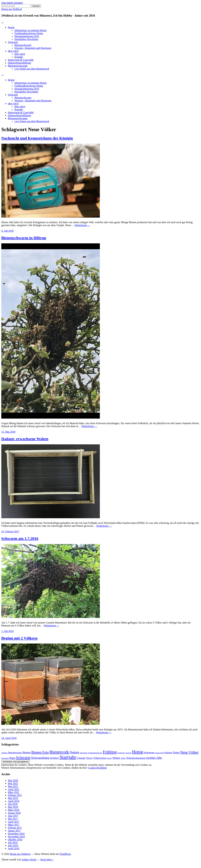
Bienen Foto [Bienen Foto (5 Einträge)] (40, 752)
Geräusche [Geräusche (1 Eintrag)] (121, 753)
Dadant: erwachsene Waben (25, 439)
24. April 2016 (9, 738)
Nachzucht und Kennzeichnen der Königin (37, 138)
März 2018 (14, 810)
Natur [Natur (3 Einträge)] (176, 752)
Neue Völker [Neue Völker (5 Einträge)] (189, 752)
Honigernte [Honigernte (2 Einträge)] (149, 753)
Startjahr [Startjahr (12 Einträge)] (68, 757)
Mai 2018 (13, 807)
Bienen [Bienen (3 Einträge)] (27, 752)
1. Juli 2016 (7, 631)
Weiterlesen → (82, 225)
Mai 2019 (13, 798)
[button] (51, 181)
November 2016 (16, 837)
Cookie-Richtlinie (97, 768)
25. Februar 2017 (10, 531)
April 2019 (14, 801)
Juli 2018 (13, 804)
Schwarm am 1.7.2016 (20, 538)
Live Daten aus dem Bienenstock (32, 69)
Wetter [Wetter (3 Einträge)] (116, 758)
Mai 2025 (13, 783)
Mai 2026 (13, 780)
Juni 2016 (13, 845)
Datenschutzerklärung (19, 63)
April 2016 (14, 848)
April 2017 (14, 822)
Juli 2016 (13, 842)
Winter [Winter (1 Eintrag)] (123, 758)
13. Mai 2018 (8, 432)
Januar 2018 (14, 813)
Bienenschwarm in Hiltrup (24, 238)
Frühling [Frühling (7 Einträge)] (110, 752)
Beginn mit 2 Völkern (19, 638)
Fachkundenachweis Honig (29, 33)
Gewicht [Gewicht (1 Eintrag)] (128, 753)
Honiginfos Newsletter (26, 39)
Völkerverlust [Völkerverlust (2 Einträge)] (100, 758)
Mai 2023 (13, 786)
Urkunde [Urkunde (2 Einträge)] (81, 758)
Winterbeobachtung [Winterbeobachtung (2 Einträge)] (136, 758)
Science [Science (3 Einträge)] (54, 758)
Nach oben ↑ (47, 860)
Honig (11, 27)
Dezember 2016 (16, 834)
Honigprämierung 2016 (27, 36)
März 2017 (14, 825)
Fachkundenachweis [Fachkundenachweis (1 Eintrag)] (95, 753)
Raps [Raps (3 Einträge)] (12, 758)
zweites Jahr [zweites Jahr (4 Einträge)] (154, 758)
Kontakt (19, 57)
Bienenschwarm (23, 45)
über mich (13, 51)
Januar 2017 (14, 831)
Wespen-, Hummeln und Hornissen (33, 48)
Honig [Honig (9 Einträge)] (138, 752)
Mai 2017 (13, 819)
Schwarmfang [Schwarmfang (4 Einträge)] (40, 758)
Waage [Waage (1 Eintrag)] (109, 758)
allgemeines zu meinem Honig (30, 30)
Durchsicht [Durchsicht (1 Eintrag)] (84, 753)
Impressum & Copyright (21, 60)
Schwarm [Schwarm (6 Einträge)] (23, 757)
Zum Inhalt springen (12, 3)
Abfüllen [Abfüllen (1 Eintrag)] (4, 753)
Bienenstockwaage (18, 66)
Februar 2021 (15, 795)
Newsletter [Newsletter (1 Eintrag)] (5, 758)
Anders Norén (29, 860)
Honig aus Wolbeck (12, 9)
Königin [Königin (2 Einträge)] (168, 753)
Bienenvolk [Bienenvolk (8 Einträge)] (59, 752)
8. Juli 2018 (7, 231)
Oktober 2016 (15, 840)
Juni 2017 (13, 816)
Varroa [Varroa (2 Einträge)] (89, 758)
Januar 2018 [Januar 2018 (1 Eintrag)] (159, 753)
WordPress (65, 854)
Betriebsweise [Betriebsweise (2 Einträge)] (15, 753)
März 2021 (14, 792)
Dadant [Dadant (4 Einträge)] (74, 752)
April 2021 (14, 789)
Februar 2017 (15, 828)
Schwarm (13, 42)
